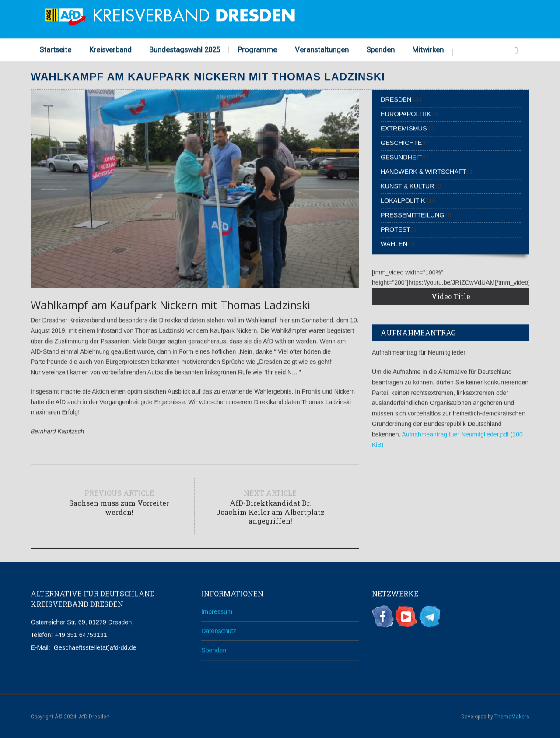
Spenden (380, 49)
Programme (257, 49)
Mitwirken (428, 49)
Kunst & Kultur (408, 186)
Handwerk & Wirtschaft (423, 171)
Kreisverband (110, 49)
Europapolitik (406, 113)
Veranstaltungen (322, 49)
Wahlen (394, 243)
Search (516, 48)
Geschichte (401, 142)
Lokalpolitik (403, 200)
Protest (395, 229)
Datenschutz (219, 630)
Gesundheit (401, 157)
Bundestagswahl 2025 (185, 49)
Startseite (55, 49)
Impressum (217, 611)
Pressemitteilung (413, 214)
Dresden (396, 99)
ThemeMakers (512, 716)
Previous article (119, 502)
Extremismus (404, 128)
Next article (270, 506)
